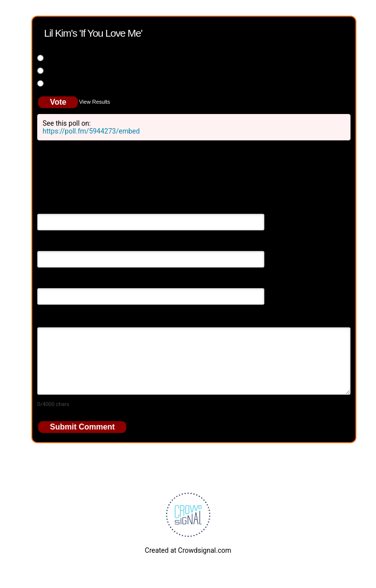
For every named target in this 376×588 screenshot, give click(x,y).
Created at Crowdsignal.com (188, 550)
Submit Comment (82, 427)
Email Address (59, 244)
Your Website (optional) (73, 281)
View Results (94, 102)
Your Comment (60, 318)
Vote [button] (58, 102)
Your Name (54, 207)
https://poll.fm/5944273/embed (91, 131)
